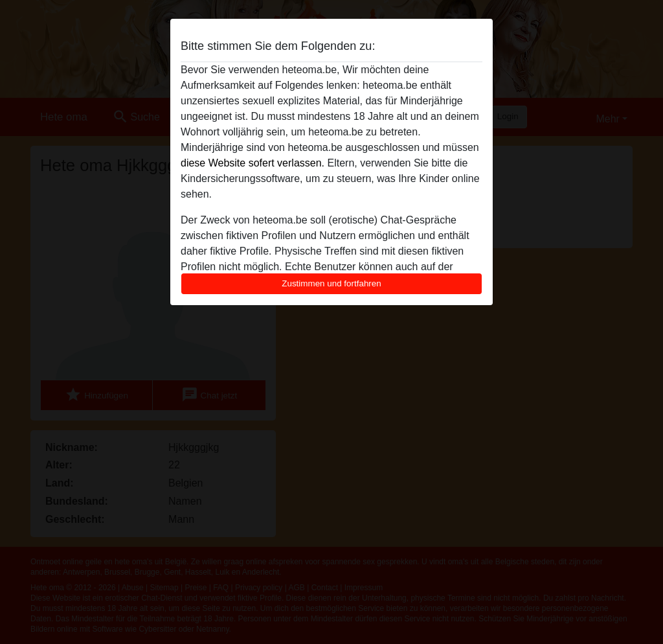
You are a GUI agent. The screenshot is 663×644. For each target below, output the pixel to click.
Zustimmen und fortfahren (331, 283)
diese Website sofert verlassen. (253, 163)
